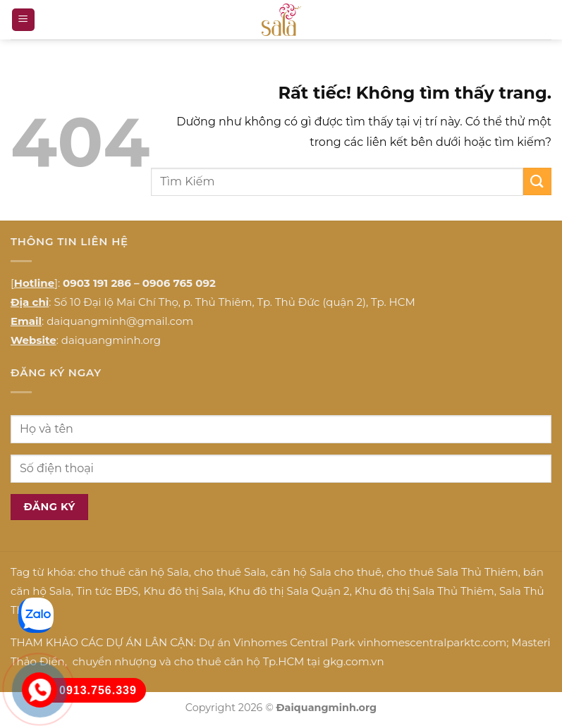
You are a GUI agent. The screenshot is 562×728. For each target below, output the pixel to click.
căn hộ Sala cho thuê (326, 572)
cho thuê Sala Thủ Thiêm (452, 572)
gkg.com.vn (354, 661)
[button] (23, 20)
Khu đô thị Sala (183, 591)
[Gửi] (537, 181)
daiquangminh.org (111, 340)
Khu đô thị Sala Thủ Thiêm (424, 591)
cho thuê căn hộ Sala (134, 572)
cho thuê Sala (230, 572)
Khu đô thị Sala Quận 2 (289, 591)
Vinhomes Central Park (294, 642)
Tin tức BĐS (107, 591)
